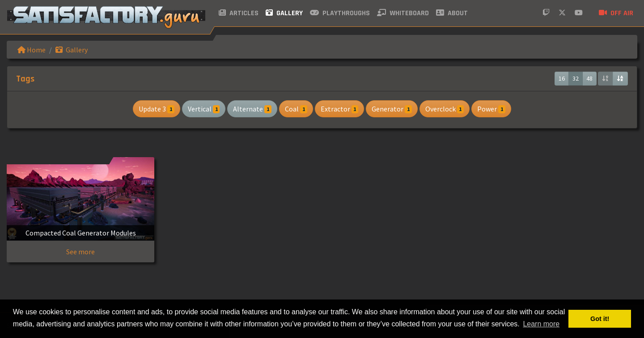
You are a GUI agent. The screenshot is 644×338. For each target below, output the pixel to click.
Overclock (445, 109)
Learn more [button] (541, 324)
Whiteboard (403, 13)
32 (576, 78)
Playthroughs (340, 13)
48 (589, 78)
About (452, 13)
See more (80, 252)
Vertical (204, 109)
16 (562, 78)
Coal (296, 109)
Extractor (340, 109)
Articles (239, 13)
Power (491, 109)
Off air (616, 13)
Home (32, 50)
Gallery (284, 13)
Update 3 (157, 109)
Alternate (252, 109)
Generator (392, 109)
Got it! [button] (600, 319)
